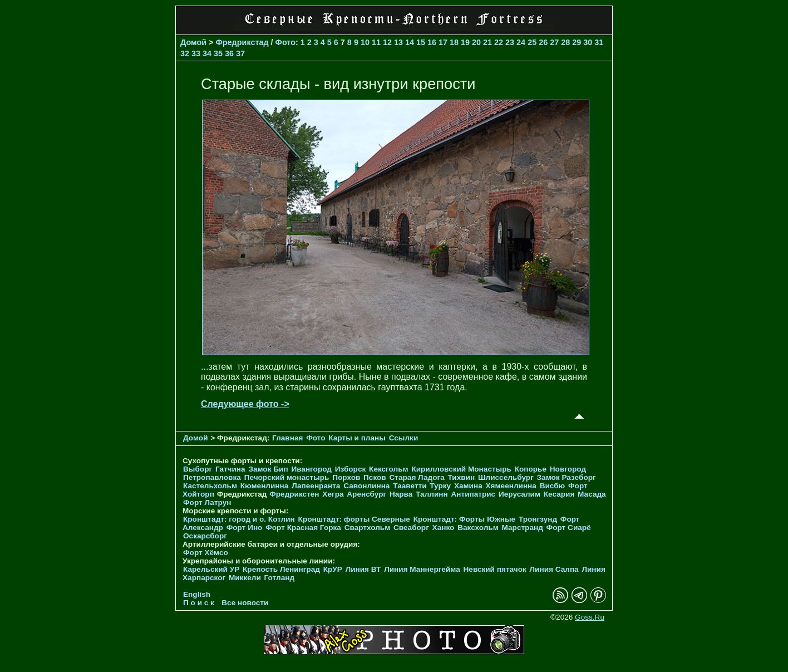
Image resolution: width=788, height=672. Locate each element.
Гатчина (230, 469)
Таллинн (432, 494)
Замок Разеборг (567, 477)
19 (465, 42)
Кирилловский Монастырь (461, 469)
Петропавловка (212, 477)
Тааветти (410, 486)
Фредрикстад (242, 42)
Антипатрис (473, 494)
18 (454, 42)
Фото (285, 42)
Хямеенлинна (511, 486)
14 (410, 42)
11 (376, 42)
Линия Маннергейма (422, 569)
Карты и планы (358, 438)
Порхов (346, 477)
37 (240, 53)
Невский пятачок (495, 569)
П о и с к (199, 603)
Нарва (401, 494)
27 (554, 42)
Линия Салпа (554, 569)
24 (521, 42)
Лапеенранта (316, 486)
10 (365, 42)
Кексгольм (389, 469)
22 (499, 42)
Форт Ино (245, 528)
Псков (375, 477)
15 (421, 42)
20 (476, 42)
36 (229, 53)
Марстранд (523, 528)
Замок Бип (268, 469)
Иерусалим (519, 494)
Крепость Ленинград (281, 569)
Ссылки (404, 438)
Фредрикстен (294, 494)
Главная (287, 438)
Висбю (553, 486)
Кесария (559, 494)
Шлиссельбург (506, 477)
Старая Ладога (417, 477)
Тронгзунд (538, 519)
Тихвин (461, 477)
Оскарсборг (205, 536)
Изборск (351, 469)
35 (218, 53)
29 (577, 42)
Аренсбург (366, 494)
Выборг (198, 469)
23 (510, 42)
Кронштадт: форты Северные (354, 519)
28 (565, 42)
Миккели (245, 578)
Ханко (444, 528)
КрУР (333, 569)
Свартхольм (368, 528)
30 (588, 42)
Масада (592, 494)
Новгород (568, 469)
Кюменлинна (265, 486)
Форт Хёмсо (206, 553)
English (197, 594)
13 (398, 42)
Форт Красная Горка (303, 528)
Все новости (245, 603)
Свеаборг (411, 528)
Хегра (333, 494)
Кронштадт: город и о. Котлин (239, 519)
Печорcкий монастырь (287, 477)
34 (207, 53)
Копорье (531, 469)
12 (387, 42)
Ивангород (311, 469)
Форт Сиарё (569, 528)
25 (532, 42)
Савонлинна (366, 486)
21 (487, 42)
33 (196, 53)
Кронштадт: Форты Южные (465, 519)
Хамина (468, 486)
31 (599, 42)
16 (432, 42)
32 (185, 53)
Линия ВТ (363, 569)
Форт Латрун (207, 502)
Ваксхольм (478, 528)
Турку (440, 486)
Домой (193, 42)
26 (543, 42)
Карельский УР (211, 569)
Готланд (280, 578)
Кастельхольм (210, 486)
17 (443, 42)
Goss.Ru (590, 617)
